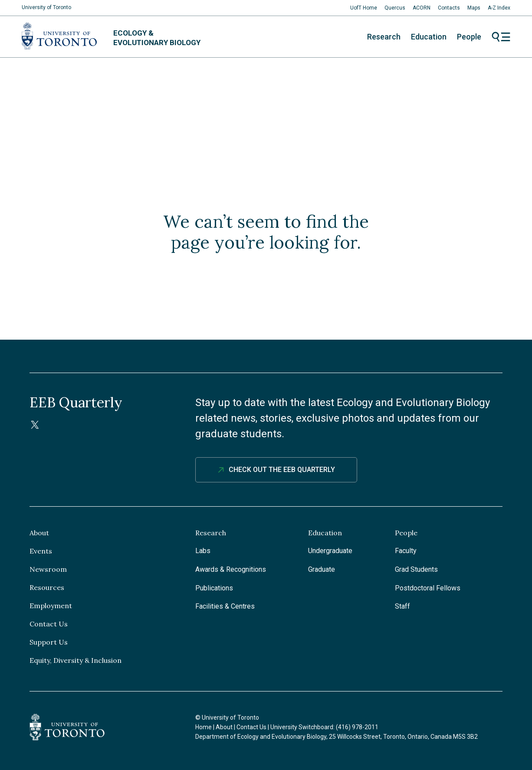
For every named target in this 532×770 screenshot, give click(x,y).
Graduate (322, 569)
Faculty (406, 551)
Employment (51, 606)
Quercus (395, 8)
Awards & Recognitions (231, 569)
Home (204, 727)
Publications (214, 588)
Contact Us (49, 624)
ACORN (422, 8)
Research (384, 37)
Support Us (49, 642)
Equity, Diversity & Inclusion (76, 660)
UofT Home (364, 8)
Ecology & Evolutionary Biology (157, 38)
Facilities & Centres (225, 606)
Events (41, 551)
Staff (402, 606)
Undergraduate (330, 551)
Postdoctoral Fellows (428, 588)
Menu (501, 37)
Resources (47, 587)
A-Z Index (499, 8)
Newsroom (48, 569)
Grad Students (416, 569)
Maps (474, 8)
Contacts (449, 8)
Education (429, 37)
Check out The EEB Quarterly (282, 470)
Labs (203, 551)
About (39, 533)
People (469, 37)
